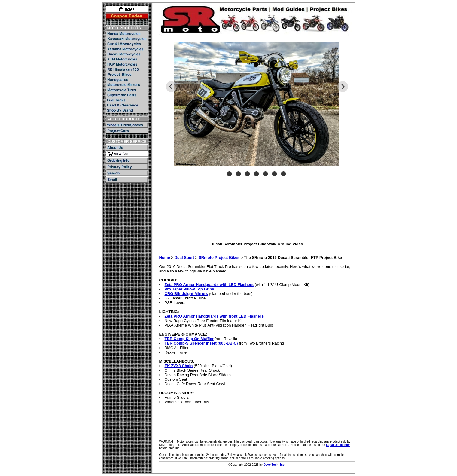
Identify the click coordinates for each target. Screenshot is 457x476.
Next (343, 87)
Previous (171, 87)
